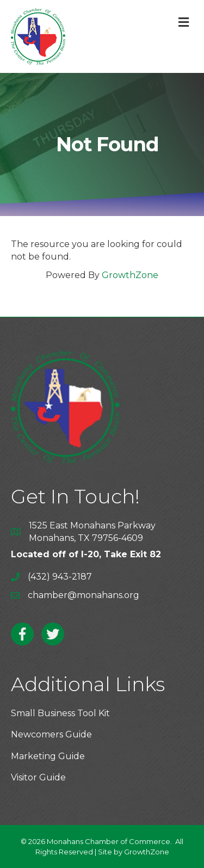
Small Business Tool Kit (60, 713)
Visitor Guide (38, 777)
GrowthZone (130, 275)
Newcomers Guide (51, 734)
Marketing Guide (48, 756)
